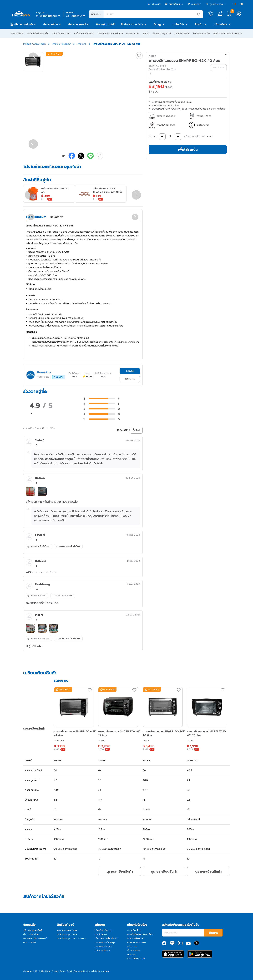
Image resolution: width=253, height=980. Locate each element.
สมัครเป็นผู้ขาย (174, 4)
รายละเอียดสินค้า (36, 217)
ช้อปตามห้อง (51, 24)
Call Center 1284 (136, 959)
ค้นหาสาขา (194, 4)
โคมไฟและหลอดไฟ (201, 33)
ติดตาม (213, 933)
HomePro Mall (105, 24)
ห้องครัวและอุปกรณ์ (162, 33)
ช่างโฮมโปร (178, 24)
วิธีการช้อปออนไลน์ (32, 930)
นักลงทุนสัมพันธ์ (135, 939)
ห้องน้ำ (146, 33)
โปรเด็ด (199, 24)
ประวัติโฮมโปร (134, 930)
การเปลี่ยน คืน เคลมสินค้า (36, 939)
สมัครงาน (132, 947)
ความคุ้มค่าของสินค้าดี (63, 596)
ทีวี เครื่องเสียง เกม (61, 33)
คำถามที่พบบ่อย (31, 934)
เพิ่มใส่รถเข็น (188, 149)
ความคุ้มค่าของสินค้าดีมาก (68, 546)
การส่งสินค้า (101, 934)
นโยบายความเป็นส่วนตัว (107, 939)
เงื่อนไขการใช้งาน (103, 930)
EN (241, 4)
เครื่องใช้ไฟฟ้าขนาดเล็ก (38, 33)
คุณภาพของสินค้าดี (37, 596)
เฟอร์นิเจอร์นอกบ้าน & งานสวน (228, 33)
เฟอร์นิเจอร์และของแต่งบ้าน (110, 33)
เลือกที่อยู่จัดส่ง (48, 16)
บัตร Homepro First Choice (71, 939)
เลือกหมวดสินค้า (24, 24)
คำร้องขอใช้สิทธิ (103, 951)
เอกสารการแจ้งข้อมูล (105, 943)
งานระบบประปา (133, 33)
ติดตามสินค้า (30, 943)
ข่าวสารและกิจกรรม (136, 943)
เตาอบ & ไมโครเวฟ (61, 44)
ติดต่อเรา (132, 955)
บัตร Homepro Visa (67, 934)
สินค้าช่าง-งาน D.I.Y (132, 24)
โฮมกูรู (157, 24)
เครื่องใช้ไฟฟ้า (18, 33)
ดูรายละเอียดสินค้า (120, 871)
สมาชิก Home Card (67, 930)
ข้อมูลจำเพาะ (57, 217)
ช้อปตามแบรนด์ (77, 24)
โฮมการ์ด (154, 4)
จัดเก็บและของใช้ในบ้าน (84, 33)
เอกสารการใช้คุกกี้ (103, 947)
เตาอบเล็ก (82, 44)
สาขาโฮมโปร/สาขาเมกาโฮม (140, 934)
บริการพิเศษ (221, 24)
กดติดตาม (59, 377)
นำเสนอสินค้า (134, 951)
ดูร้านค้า (130, 371)
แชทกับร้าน (130, 379)
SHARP (152, 56)
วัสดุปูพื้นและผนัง (182, 33)
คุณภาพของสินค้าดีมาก (39, 546)
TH (234, 4)
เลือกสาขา (76, 16)
